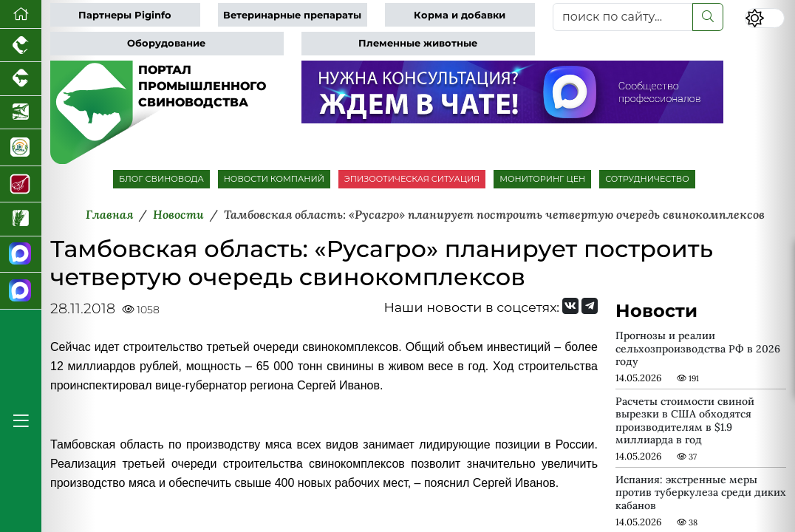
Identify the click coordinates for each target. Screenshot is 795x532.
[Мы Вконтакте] (570, 306)
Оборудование (166, 43)
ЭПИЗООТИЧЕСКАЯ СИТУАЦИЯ (412, 179)
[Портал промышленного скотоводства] (21, 79)
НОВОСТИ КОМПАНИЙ (274, 179)
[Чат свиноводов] (21, 291)
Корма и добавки (460, 15)
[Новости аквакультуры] (21, 113)
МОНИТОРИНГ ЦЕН (542, 179)
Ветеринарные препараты (292, 15)
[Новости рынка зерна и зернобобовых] (21, 219)
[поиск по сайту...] (623, 17)
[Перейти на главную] (21, 14)
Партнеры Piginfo (125, 15)
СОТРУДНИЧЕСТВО (647, 179)
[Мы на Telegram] (590, 306)
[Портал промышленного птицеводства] (21, 45)
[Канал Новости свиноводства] (21, 255)
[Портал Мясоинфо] (21, 184)
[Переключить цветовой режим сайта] (765, 18)
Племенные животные (418, 43)
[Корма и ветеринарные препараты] (21, 147)
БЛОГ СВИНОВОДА (161, 179)
